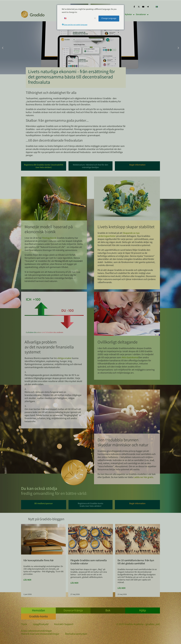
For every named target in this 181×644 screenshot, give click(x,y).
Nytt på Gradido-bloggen (46, 520)
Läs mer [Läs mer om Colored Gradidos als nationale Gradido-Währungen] (74, 583)
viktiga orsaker (64, 358)
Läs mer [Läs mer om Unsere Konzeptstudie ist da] (27, 580)
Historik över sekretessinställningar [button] (40, 634)
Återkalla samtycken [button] (76, 634)
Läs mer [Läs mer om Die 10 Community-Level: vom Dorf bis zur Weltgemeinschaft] (122, 588)
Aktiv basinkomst (130, 358)
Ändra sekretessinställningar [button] (36, 631)
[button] (3, 48)
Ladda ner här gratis (143, 477)
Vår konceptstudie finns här (39, 561)
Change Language (109, 18)
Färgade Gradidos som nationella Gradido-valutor (89, 562)
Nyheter (130, 15)
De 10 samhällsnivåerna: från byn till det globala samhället (136, 562)
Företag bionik (49, 238)
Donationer (142, 15)
